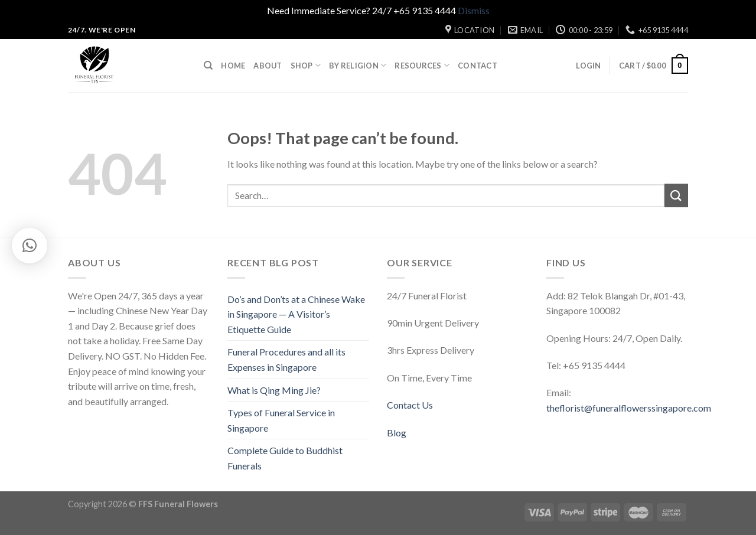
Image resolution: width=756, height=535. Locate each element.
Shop (306, 65)
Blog (397, 433)
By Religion (358, 65)
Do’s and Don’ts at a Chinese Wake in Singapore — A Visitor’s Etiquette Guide (296, 314)
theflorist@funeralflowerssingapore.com (629, 408)
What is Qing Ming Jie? (274, 390)
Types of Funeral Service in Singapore (281, 420)
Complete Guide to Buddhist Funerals (285, 458)
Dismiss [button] (474, 10)
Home (233, 66)
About (268, 66)
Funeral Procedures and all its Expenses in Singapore (286, 359)
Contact (478, 66)
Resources (422, 65)
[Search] (208, 66)
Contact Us (410, 405)
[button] (30, 246)
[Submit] (676, 195)
